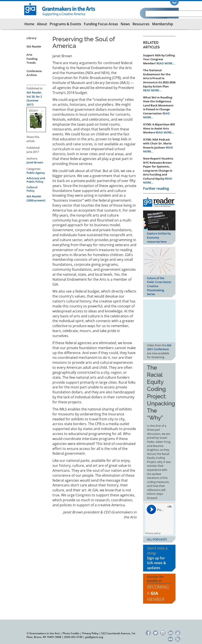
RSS (178, 639)
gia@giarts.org (94, 637)
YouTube (178, 632)
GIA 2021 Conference (159, 347)
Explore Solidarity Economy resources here (159, 237)
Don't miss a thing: (159, 558)
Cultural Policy (32, 189)
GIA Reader (34, 46)
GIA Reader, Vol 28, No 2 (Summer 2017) (34, 98)
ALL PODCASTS (157, 539)
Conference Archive (34, 73)
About (42, 24)
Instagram (163, 632)
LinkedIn (170, 632)
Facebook (148, 632)
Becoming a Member (158, 593)
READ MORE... (166, 63)
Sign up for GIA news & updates (156, 563)
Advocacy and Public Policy (36, 180)
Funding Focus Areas (101, 24)
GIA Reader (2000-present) (36, 198)
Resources (141, 24)
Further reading (156, 188)
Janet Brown (35, 162)
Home (29, 24)
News (125, 24)
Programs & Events (65, 24)
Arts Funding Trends (32, 59)
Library (32, 38)
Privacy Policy (90, 633)
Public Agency (36, 173)
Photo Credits (71, 633)
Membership (163, 24)
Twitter (155, 632)
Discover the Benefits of (159, 589)
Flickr (170, 639)
